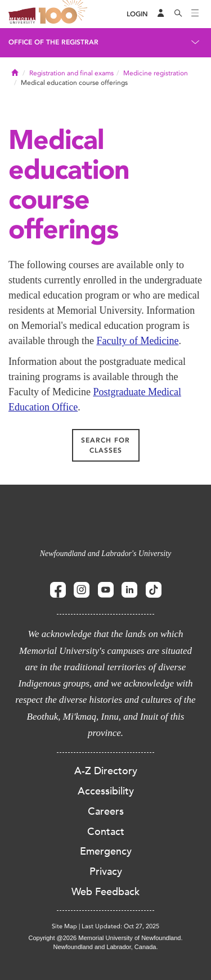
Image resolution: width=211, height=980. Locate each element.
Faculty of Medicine (137, 341)
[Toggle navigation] (195, 14)
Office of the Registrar (53, 42)
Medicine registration (156, 73)
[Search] (178, 14)
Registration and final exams (71, 73)
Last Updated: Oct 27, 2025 (120, 926)
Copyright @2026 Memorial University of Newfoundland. (105, 938)
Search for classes (105, 445)
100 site (65, 14)
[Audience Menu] (161, 14)
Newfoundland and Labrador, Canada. (106, 947)
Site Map (64, 926)
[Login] (137, 14)
